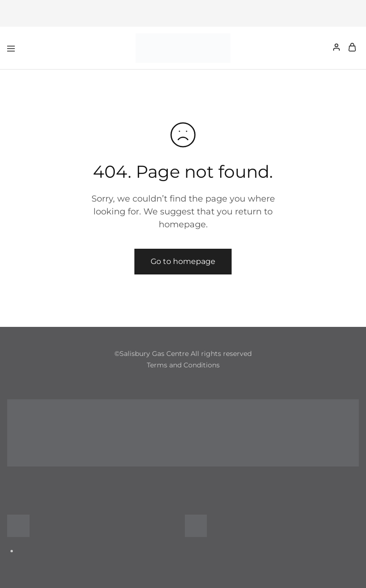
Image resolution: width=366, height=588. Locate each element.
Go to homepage (183, 261)
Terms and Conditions (183, 365)
